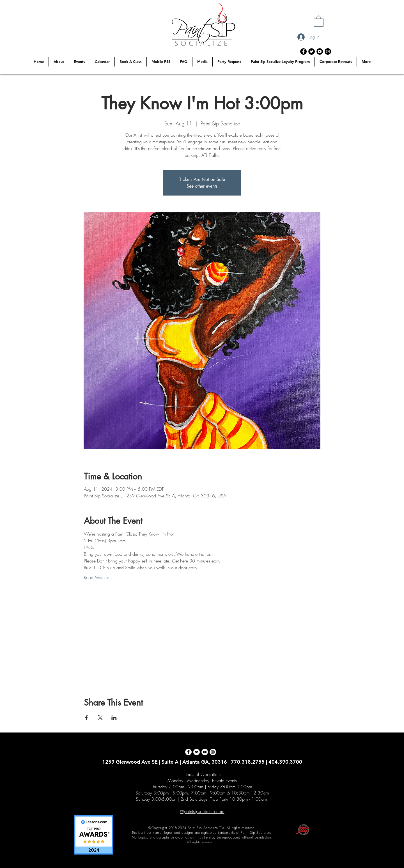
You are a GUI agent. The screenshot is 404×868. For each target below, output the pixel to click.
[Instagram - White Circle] (213, 752)
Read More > (96, 577)
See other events (202, 186)
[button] (319, 21)
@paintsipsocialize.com (202, 811)
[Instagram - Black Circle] (328, 51)
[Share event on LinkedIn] (114, 718)
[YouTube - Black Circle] (320, 51)
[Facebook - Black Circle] (303, 51)
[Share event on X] (100, 718)
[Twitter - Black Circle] (312, 51)
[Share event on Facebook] (87, 718)
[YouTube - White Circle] (205, 752)
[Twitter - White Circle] (197, 752)
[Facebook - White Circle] (188, 752)
